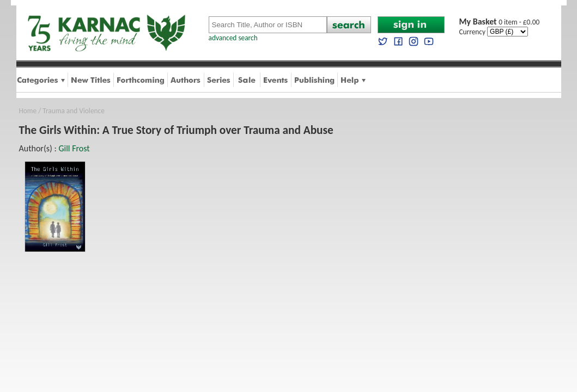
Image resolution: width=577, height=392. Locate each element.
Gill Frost (74, 148)
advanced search (233, 38)
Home (28, 111)
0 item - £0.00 (500, 22)
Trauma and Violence (73, 111)
